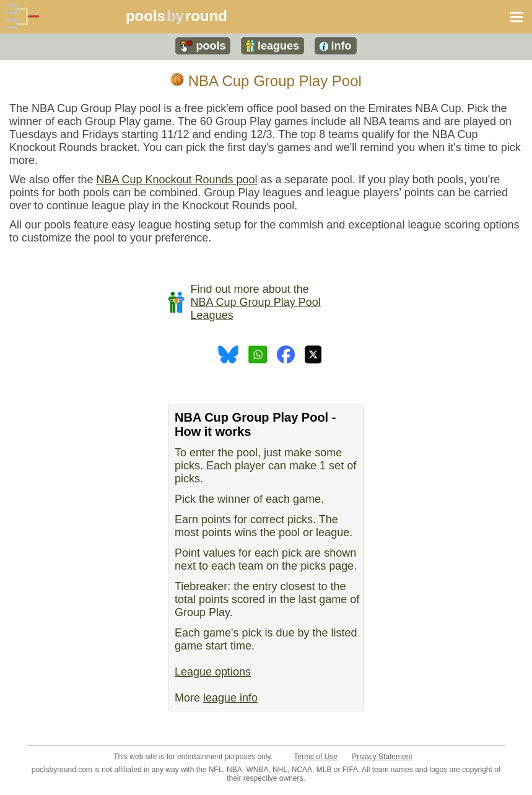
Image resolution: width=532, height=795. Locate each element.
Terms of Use (316, 757)
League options (213, 672)
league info (230, 698)
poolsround (177, 16)
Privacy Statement (382, 757)
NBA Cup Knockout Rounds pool (177, 180)
